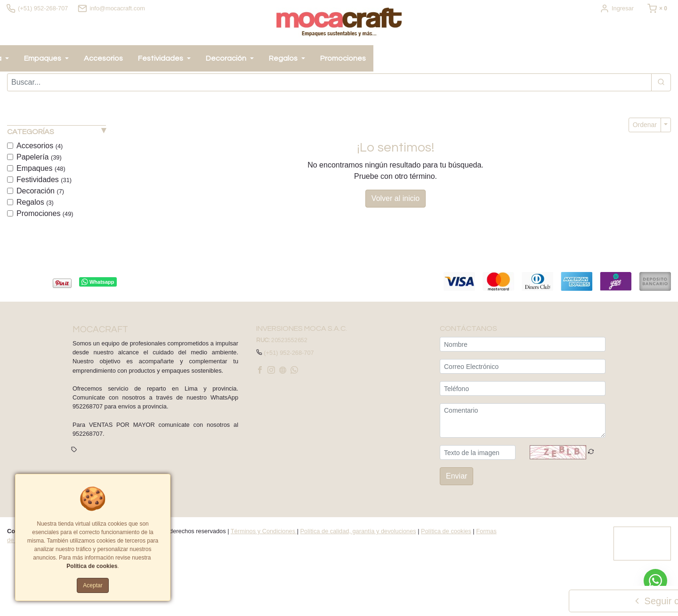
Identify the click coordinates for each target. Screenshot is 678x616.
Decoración (40, 193)
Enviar (456, 478)
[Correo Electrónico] (523, 368)
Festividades (44, 181)
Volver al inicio (395, 200)
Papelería (39, 159)
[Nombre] (523, 346)
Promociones (45, 215)
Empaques (41, 170)
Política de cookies (446, 533)
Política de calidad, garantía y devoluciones (358, 533)
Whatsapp (98, 284)
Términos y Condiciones (264, 533)
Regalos (35, 204)
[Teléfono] (523, 390)
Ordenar (645, 127)
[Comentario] (523, 422)
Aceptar (93, 585)
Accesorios (40, 148)
